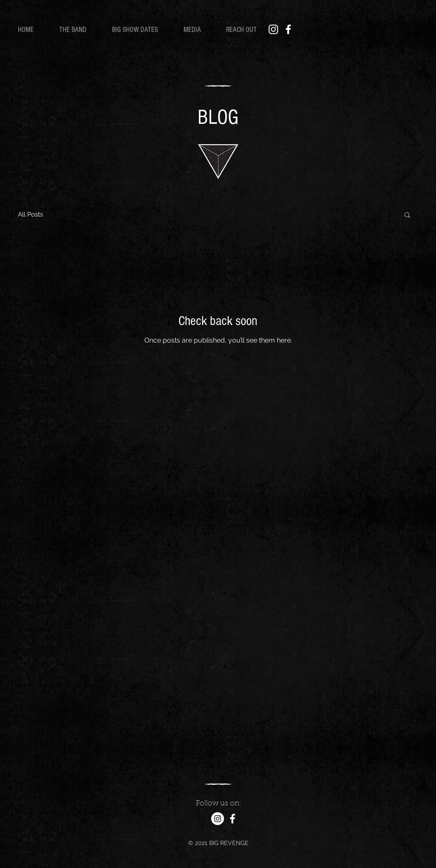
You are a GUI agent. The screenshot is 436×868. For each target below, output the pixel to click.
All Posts (30, 214)
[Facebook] (288, 29)
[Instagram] (273, 29)
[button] (407, 216)
